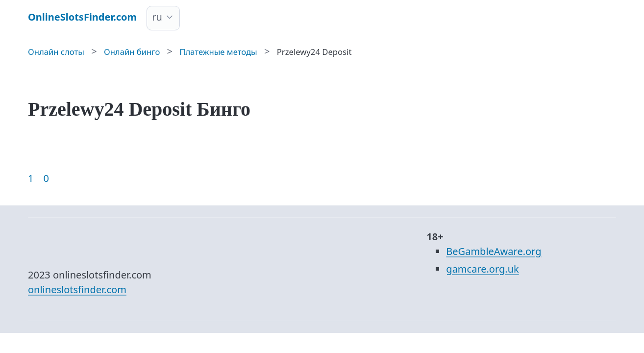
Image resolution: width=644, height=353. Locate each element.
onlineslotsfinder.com (77, 290)
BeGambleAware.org (494, 251)
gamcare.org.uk (482, 269)
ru (157, 17)
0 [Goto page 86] (46, 178)
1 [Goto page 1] (31, 178)
